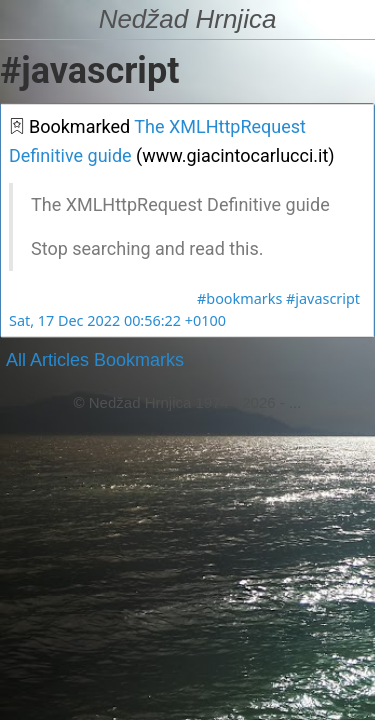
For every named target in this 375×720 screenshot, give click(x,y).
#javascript (323, 298)
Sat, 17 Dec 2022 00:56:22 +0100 (117, 320)
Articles (59, 360)
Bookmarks (139, 360)
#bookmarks (239, 298)
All (16, 360)
